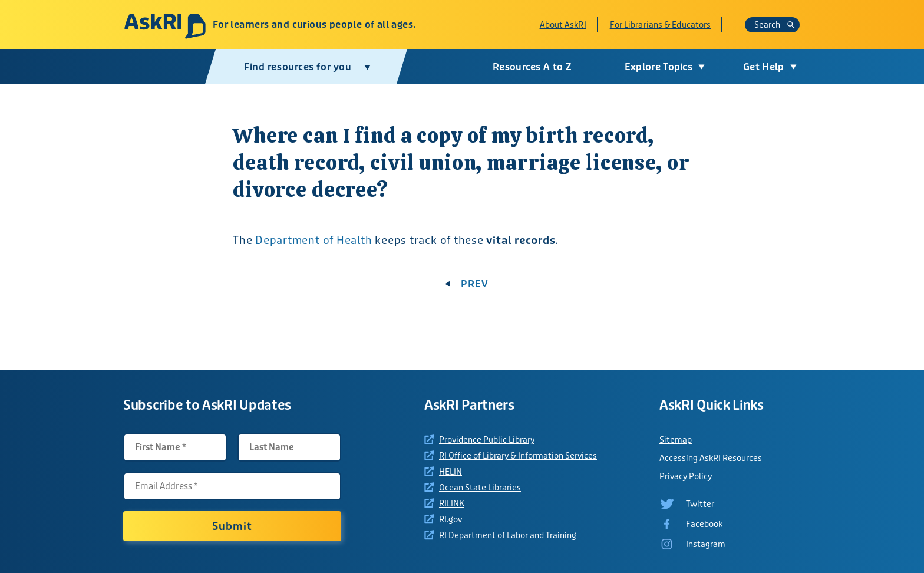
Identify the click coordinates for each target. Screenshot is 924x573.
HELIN (451, 472)
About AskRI (563, 25)
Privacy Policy (686, 476)
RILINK (452, 503)
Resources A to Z (532, 67)
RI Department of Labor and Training (508, 535)
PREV (467, 284)
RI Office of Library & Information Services (518, 456)
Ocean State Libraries (480, 488)
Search (775, 25)
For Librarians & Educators (661, 25)
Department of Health (313, 241)
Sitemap (676, 440)
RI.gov (451, 519)
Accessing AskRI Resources (711, 458)
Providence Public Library (487, 440)
